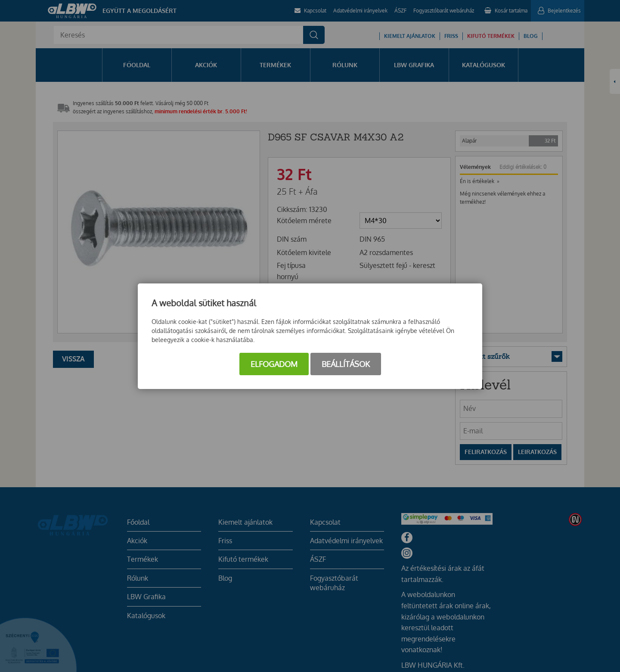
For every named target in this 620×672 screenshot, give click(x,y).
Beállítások (346, 364)
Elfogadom (274, 364)
